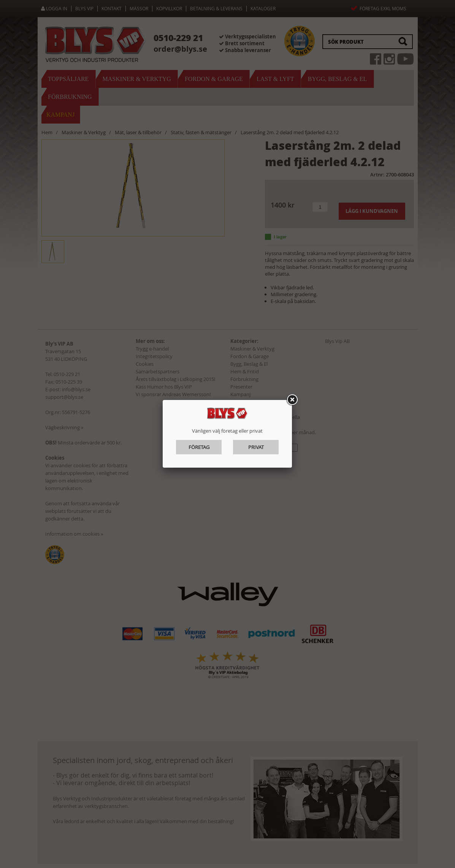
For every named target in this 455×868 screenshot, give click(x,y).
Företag (199, 447)
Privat (256, 447)
